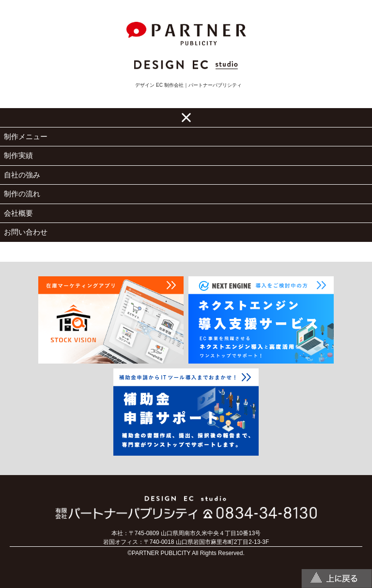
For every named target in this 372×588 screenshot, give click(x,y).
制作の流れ (22, 194)
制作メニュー (26, 136)
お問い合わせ (26, 232)
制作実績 (18, 155)
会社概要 (18, 213)
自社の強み (22, 175)
